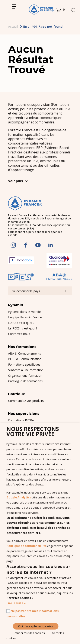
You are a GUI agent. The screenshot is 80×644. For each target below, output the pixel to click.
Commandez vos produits (26, 401)
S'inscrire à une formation (26, 370)
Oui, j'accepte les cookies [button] (36, 626)
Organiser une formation (25, 376)
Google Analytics (19, 497)
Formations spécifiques (24, 364)
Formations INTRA (21, 420)
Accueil (13, 26)
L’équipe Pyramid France (25, 317)
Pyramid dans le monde (24, 312)
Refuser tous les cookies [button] (29, 633)
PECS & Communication (25, 359)
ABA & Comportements (25, 353)
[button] (61, 10)
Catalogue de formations (25, 381)
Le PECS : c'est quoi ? (23, 328)
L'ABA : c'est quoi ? (21, 323)
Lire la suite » (16, 603)
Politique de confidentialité (26, 546)
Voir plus (15, 181)
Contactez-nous (19, 334)
